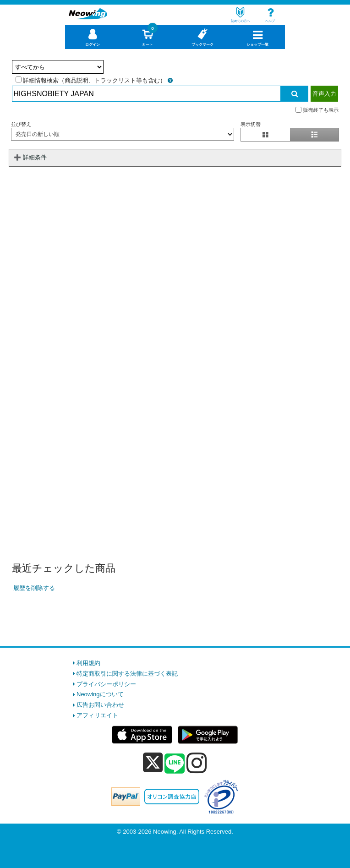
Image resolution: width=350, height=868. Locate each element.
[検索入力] (146, 94)
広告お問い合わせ (100, 705)
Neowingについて (100, 694)
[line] (175, 764)
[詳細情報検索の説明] (170, 80)
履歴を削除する (34, 588)
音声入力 (324, 94)
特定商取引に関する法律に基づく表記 (127, 674)
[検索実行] (295, 94)
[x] (153, 763)
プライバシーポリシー (106, 684)
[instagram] (197, 763)
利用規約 (88, 663)
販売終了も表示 (317, 110)
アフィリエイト (97, 715)
